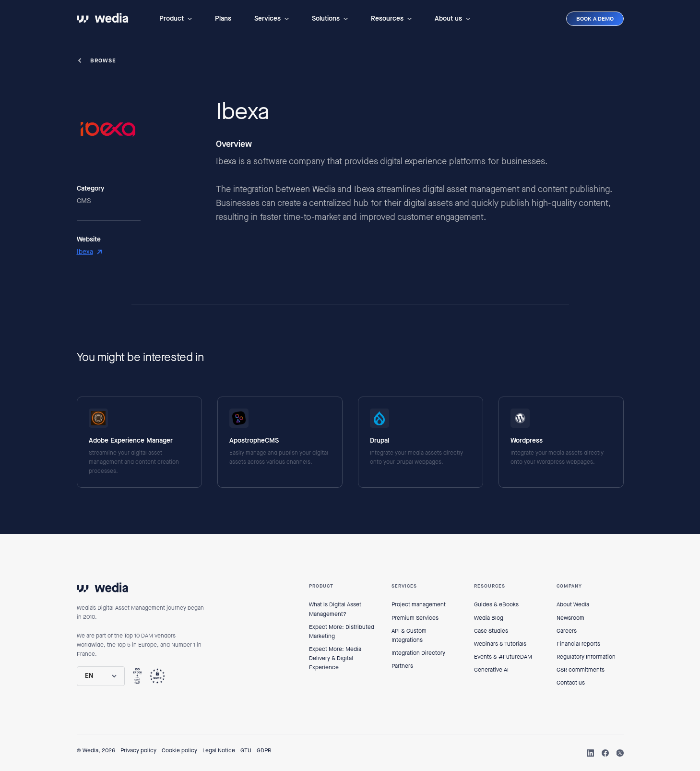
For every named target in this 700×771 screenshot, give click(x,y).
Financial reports (578, 644)
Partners (402, 666)
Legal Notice (219, 750)
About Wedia (573, 604)
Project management (419, 604)
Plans (223, 18)
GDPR (264, 750)
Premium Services (415, 618)
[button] (176, 19)
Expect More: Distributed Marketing (342, 632)
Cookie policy (179, 750)
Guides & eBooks (496, 604)
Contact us (571, 683)
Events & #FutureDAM (503, 657)
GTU (246, 750)
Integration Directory (418, 653)
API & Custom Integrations (409, 635)
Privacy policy (138, 750)
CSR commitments (581, 670)
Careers (567, 631)
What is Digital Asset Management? (335, 609)
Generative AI (491, 670)
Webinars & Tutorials (500, 644)
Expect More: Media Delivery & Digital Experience (335, 658)
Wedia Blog (489, 618)
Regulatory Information (586, 657)
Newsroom (570, 618)
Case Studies (491, 631)
